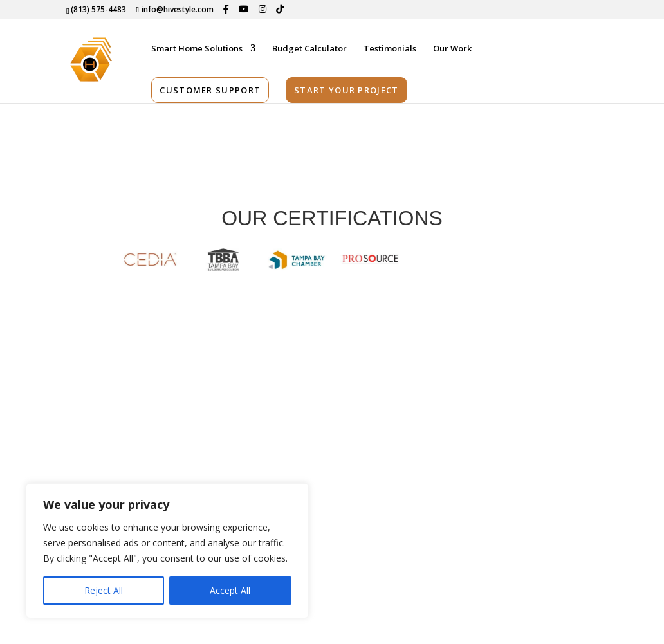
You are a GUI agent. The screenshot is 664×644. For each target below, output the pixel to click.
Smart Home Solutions (197, 49)
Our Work (452, 49)
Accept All (230, 590)
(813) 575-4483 (98, 9)
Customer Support (210, 90)
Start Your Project (346, 90)
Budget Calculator (309, 49)
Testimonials (390, 49)
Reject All (104, 590)
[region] (167, 551)
